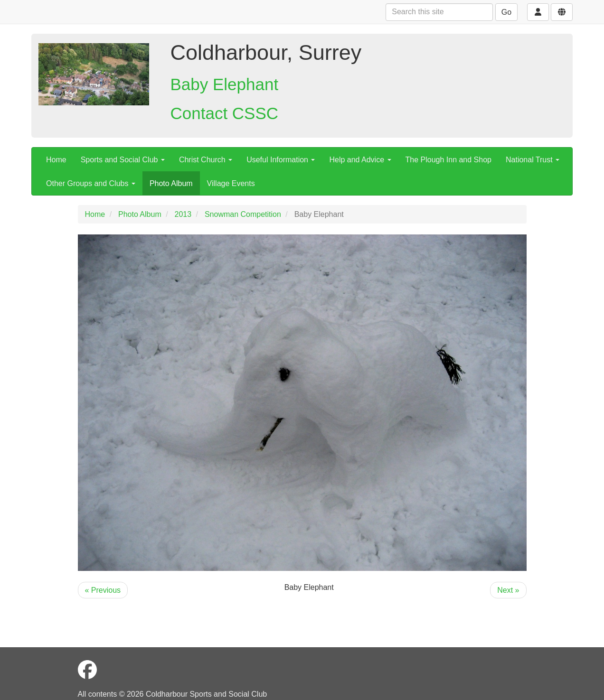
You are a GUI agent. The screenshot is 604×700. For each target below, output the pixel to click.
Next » (508, 590)
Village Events (231, 183)
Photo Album (171, 183)
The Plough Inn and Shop (448, 160)
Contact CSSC (225, 113)
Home (56, 160)
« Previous (103, 590)
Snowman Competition (243, 214)
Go (506, 12)
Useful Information (281, 160)
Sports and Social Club (123, 160)
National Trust (533, 160)
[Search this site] (439, 12)
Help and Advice (360, 160)
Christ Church (206, 160)
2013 (183, 214)
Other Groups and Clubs (91, 183)
